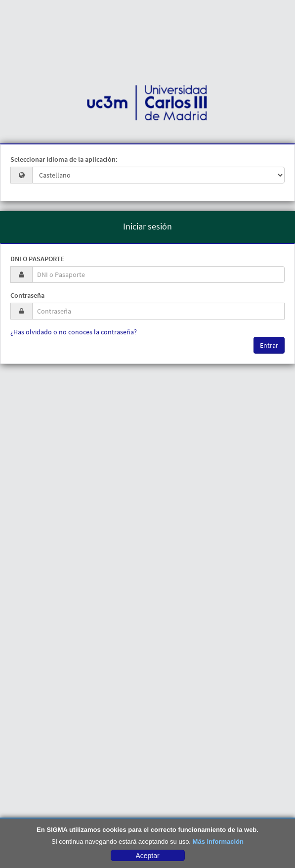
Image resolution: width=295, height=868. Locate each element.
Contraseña (27, 295)
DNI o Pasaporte (38, 259)
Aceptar (147, 856)
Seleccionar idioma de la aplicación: (64, 159)
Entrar (269, 345)
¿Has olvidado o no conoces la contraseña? (74, 332)
